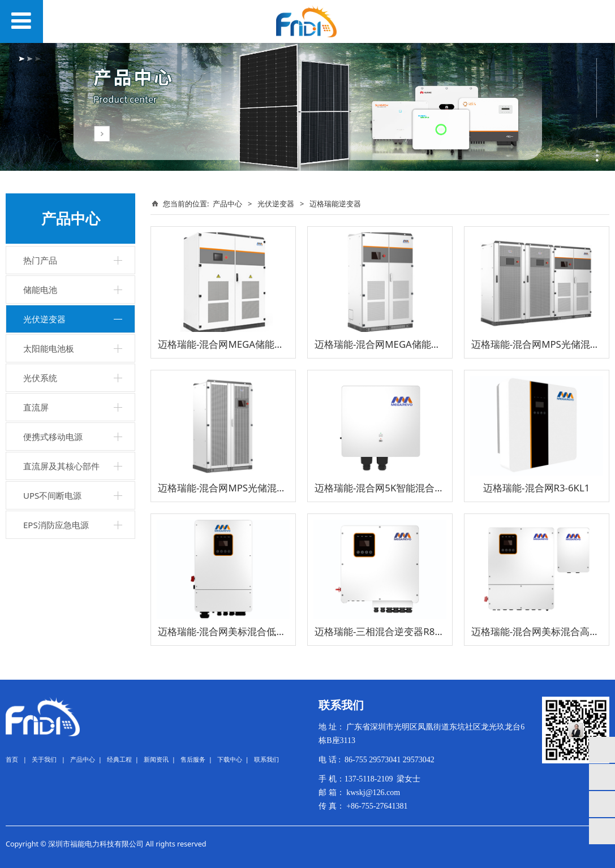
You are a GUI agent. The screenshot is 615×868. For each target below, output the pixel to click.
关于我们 (44, 759)
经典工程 (119, 759)
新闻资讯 (156, 759)
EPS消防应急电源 (56, 525)
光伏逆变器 (44, 319)
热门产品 (40, 260)
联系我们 (266, 759)
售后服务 (193, 759)
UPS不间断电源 (52, 495)
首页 (12, 759)
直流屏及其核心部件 (61, 466)
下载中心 (230, 759)
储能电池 (40, 290)
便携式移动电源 (53, 437)
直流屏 (36, 407)
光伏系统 (40, 378)
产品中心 (227, 204)
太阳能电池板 (49, 348)
